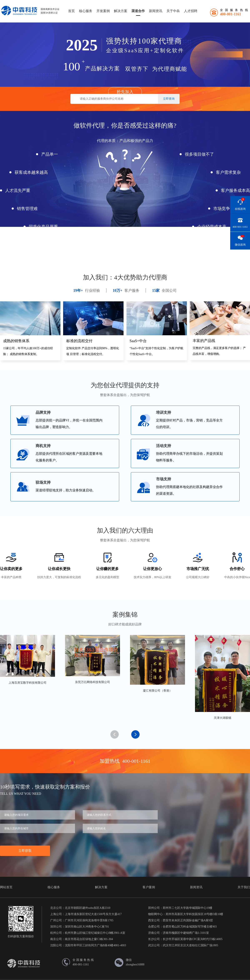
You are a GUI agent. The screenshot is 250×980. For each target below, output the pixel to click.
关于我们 (244, 887)
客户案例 (149, 887)
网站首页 (6, 887)
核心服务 (86, 11)
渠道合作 (138, 11)
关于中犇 (173, 11)
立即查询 (169, 99)
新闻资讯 (156, 11)
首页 (71, 11)
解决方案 (121, 11)
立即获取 (25, 851)
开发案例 (103, 11)
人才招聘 (191, 11)
